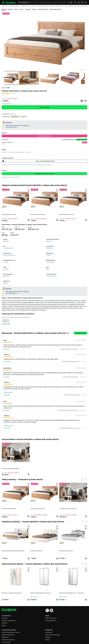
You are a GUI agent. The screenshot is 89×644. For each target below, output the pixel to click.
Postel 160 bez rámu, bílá (66, 544)
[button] (3, 74)
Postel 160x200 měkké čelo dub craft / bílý (13, 544)
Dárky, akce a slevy (51, 611)
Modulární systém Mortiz (56, 6)
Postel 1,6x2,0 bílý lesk (36, 544)
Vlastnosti (10, 9)
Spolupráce (49, 625)
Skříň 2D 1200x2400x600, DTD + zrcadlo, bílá (71, 586)
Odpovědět (6, 342)
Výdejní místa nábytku (9, 614)
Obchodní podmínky (8, 628)
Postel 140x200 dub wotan (9, 207)
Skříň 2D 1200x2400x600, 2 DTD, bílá (41, 586)
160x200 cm (15, 110)
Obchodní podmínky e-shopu (11, 625)
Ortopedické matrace (11, 120)
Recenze (21, 9)
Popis (16, 9)
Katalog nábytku (15, 6)
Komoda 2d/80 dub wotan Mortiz (69, 342)
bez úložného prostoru (9, 248)
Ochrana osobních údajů (52, 628)
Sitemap (48, 630)
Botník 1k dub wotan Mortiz (71, 370)
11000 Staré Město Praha (69, 133)
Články (4, 618)
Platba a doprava (50, 614)
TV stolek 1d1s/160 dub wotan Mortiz (68, 403)
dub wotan (6, 262)
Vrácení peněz (6, 635)
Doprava (34, 9)
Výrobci (48, 633)
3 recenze (13, 86)
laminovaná (6, 269)
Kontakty (5, 611)
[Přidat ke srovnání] (82, 94)
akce (48, 262)
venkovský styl (9, 241)
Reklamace (5, 630)
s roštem (49, 248)
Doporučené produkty (55, 9)
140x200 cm (6, 110)
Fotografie (28, 9)
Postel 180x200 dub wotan (66, 207)
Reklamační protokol (8, 633)
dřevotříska (51, 255)
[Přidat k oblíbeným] (86, 94)
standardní (49, 234)
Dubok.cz (10, 385)
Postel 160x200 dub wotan (38, 207)
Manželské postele (42, 6)
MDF (6, 255)
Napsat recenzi (81, 326)
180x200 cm (24, 110)
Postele (33, 6)
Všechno (4, 9)
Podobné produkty (43, 9)
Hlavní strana (5, 6)
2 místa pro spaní (51, 269)
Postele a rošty (25, 6)
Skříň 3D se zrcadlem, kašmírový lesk (12, 586)
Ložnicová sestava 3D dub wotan (10, 462)
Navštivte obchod (82, 133)
